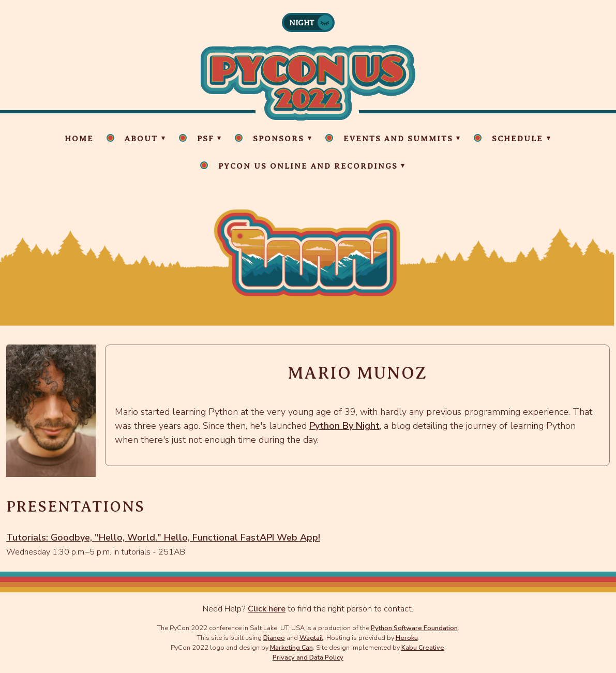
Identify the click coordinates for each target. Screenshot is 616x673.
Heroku (407, 638)
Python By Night (344, 426)
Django (274, 638)
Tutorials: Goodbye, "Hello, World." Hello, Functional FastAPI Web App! (163, 537)
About (141, 139)
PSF (206, 139)
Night (302, 23)
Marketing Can (291, 647)
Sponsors (279, 139)
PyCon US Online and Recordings (308, 166)
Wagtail (311, 638)
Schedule (517, 139)
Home (79, 139)
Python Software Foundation (414, 628)
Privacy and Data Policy (308, 657)
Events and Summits (398, 139)
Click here (267, 609)
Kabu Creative (423, 647)
